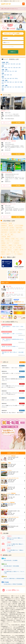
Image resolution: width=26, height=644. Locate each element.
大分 (13, 87)
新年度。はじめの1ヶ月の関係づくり (10, 346)
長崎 (8, 87)
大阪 (3, 78)
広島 (3, 82)
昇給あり (18, 239)
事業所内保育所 (4, 232)
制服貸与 (8, 254)
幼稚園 (19, 232)
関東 (3, 66)
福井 (16, 71)
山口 (13, 82)
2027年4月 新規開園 (19, 226)
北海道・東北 (5, 62)
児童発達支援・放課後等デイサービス (8, 237)
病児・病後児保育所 (20, 230)
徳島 (16, 82)
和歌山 (16, 78)
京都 (8, 78)
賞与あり (23, 239)
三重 (11, 75)
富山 (11, 71)
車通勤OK (10, 245)
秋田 (14, 64)
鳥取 (8, 82)
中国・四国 (5, 81)
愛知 (3, 75)
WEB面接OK (20, 254)
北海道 (3, 64)
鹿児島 (19, 87)
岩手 (9, 64)
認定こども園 (4, 234)
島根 (11, 82)
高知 (3, 83)
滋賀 (11, 78)
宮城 (12, 64)
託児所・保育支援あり (18, 245)
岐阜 (5, 75)
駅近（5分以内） (17, 252)
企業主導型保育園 (5, 230)
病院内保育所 (12, 230)
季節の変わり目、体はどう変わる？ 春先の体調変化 (13, 353)
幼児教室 (13, 239)
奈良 (13, 78)
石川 (13, 71)
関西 (3, 77)
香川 (19, 82)
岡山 (5, 82)
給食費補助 (3, 243)
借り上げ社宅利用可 (16, 241)
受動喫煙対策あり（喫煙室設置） (7, 226)
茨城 (14, 68)
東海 (3, 73)
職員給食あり (4, 252)
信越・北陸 (5, 70)
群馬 (19, 68)
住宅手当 (9, 241)
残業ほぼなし (10, 250)
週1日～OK (12, 248)
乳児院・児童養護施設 (5, 239)
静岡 (8, 75)
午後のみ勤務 (4, 250)
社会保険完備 (16, 243)
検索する (13, 52)
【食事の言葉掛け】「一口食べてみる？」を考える (13, 327)
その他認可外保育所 (12, 232)
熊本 (11, 87)
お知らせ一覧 (22, 362)
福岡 (3, 87)
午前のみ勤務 (18, 248)
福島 (19, 64)
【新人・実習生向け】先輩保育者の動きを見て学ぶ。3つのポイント (13, 340)
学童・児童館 (10, 234)
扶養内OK (3, 254)
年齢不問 (21, 250)
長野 (8, 71)
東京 (3, 68)
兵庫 (5, 78)
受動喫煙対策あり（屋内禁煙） (7, 223)
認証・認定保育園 (10, 228)
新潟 (3, 71)
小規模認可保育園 (19, 228)
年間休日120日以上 (5, 248)
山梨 (5, 71)
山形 (17, 64)
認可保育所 (3, 228)
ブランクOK (14, 254)
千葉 (9, 68)
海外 (3, 89)
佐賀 (5, 87)
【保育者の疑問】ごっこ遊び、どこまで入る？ (12, 334)
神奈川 (6, 68)
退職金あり (3, 241)
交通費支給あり (4, 245)
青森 (6, 64)
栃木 (17, 68)
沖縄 (22, 87)
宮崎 (16, 87)
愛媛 (21, 82)
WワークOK (10, 252)
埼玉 (12, 68)
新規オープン (9, 243)
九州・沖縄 (5, 86)
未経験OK (16, 250)
